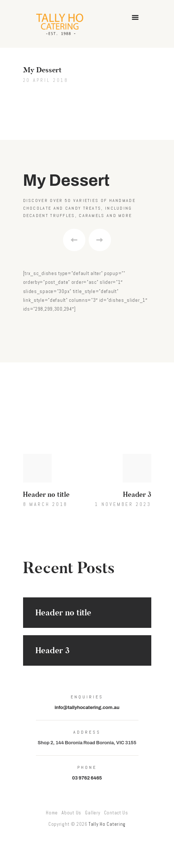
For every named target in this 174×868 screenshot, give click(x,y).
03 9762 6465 (87, 778)
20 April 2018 (46, 80)
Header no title (63, 613)
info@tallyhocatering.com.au (87, 708)
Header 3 (53, 650)
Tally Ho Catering (107, 824)
